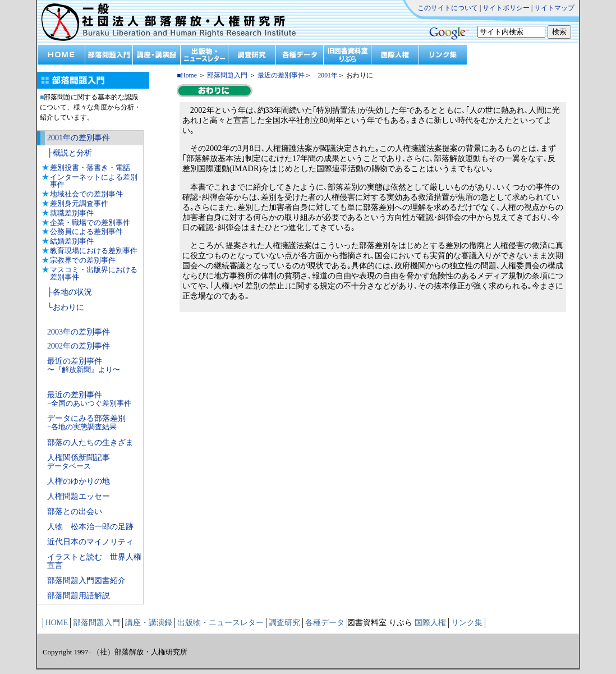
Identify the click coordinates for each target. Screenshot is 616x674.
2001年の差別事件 (79, 138)
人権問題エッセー (79, 496)
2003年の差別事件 (79, 332)
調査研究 (284, 623)
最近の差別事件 (84, 365)
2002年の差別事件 (79, 346)
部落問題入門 (227, 75)
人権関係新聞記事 (79, 462)
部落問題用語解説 (79, 596)
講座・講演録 (149, 623)
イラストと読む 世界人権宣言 (94, 561)
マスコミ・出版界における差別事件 (94, 273)
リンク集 (467, 623)
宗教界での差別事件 (83, 260)
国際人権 (430, 623)
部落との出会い (75, 512)
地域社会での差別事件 (86, 194)
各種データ (325, 623)
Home (189, 75)
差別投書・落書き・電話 (90, 168)
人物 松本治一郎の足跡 (90, 527)
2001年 (325, 75)
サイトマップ (554, 8)
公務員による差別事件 (86, 231)
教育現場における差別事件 (94, 251)
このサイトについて (448, 8)
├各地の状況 (70, 292)
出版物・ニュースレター (220, 623)
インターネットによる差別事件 (94, 181)
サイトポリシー (506, 8)
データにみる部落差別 (86, 423)
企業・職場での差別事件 (90, 223)
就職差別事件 (72, 213)
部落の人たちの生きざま (90, 443)
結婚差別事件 (72, 241)
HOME (57, 623)
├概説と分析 (70, 153)
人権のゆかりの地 (79, 481)
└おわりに (66, 307)
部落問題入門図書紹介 (86, 581)
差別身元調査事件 (79, 203)
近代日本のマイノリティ (90, 542)
